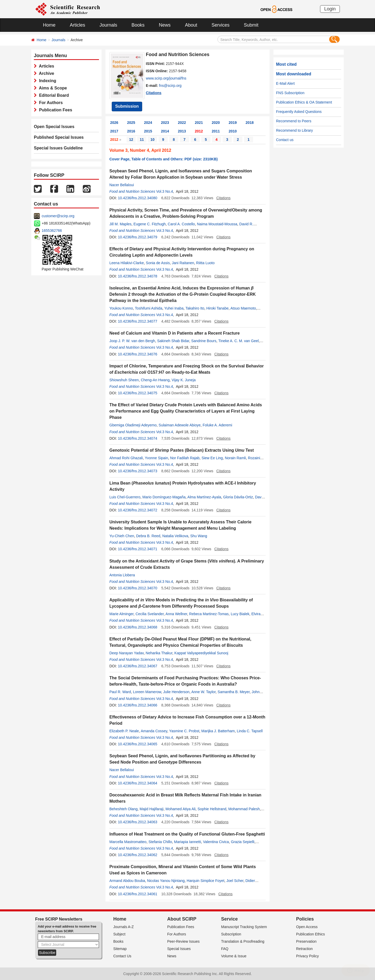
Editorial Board (53, 95)
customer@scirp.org (58, 216)
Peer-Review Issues (183, 941)
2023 (165, 123)
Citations (154, 93)
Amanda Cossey (154, 731)
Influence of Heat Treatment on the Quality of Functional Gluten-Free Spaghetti (187, 834)
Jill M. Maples (120, 224)
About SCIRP (182, 919)
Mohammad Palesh (244, 809)
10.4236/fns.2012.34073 (138, 471)
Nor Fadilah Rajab (185, 458)
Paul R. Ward (120, 692)
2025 (131, 123)
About (191, 25)
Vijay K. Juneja (184, 380)
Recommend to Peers (294, 121)
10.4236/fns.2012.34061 (138, 894)
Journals (108, 25)
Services (220, 25)
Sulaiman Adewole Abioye (180, 425)
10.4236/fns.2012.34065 (138, 744)
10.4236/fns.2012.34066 (138, 705)
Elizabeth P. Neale (124, 731)
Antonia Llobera (122, 575)
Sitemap (120, 949)
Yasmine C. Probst (184, 731)
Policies (305, 919)
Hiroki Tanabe (217, 308)
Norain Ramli (235, 458)
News (165, 25)
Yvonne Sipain (157, 458)
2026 (114, 123)
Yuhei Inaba (174, 308)
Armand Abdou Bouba (127, 881)
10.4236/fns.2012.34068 (138, 627)
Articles (77, 25)
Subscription (231, 934)
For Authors (50, 103)
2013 (182, 131)
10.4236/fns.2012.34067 (138, 666)
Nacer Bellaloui (122, 185)
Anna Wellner (176, 614)
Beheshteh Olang (123, 809)
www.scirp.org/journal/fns (166, 78)
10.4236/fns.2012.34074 (138, 438)
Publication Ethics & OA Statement (304, 102)
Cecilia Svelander (149, 614)
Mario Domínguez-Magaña (164, 497)
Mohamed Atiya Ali (181, 809)
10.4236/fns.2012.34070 (138, 588)
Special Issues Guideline (58, 148)
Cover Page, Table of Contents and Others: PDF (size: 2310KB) (164, 159)
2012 (199, 131)
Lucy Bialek (240, 614)
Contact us (285, 140)
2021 (199, 123)
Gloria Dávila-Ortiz (238, 497)
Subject (119, 934)
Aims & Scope (52, 88)
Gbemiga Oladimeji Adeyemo (133, 425)
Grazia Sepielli (243, 842)
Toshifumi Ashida (149, 308)
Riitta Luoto (205, 263)
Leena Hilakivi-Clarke (127, 263)
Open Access (307, 927)
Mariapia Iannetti (187, 842)
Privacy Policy (307, 956)
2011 (216, 131)
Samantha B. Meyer (234, 692)
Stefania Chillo (160, 842)
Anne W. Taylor (204, 692)
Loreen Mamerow (147, 692)
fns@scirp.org (170, 86)
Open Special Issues (54, 127)
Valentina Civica (216, 842)
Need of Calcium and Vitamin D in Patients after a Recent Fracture (174, 333)
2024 (148, 123)
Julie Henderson (176, 692)
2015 (148, 131)
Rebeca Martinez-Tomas (209, 614)
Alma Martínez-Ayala (204, 497)
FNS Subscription (290, 93)
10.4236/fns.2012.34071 (138, 549)
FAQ (225, 949)
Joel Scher (235, 881)
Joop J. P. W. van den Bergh (132, 341)
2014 (165, 131)
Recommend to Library (295, 130)
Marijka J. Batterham (218, 731)
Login (330, 9)
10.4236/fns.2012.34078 (138, 276)
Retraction (304, 949)
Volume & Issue (234, 956)
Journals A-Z (124, 927)
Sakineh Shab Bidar (173, 341)
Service (229, 919)
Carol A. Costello (181, 224)
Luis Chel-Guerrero (125, 497)
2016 (131, 131)
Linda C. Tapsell (250, 731)
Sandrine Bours (204, 341)
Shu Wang (199, 536)
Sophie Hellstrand (212, 809)
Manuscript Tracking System (244, 927)
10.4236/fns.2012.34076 (138, 354)
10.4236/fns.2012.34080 (138, 198)
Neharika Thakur (159, 653)
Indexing (46, 81)
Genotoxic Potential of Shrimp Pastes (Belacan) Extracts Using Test (182, 450)
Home (49, 25)
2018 (250, 123)
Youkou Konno (121, 308)
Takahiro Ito (195, 308)
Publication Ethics (311, 934)
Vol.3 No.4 (165, 191)
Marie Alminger (121, 614)
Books (138, 25)
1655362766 (52, 231)
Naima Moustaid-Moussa (217, 224)
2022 (182, 123)
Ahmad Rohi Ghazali (126, 458)
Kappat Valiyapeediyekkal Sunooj (201, 653)
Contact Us (122, 956)
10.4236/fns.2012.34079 (138, 237)
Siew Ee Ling (212, 458)
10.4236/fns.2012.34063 (138, 822)
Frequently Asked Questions (299, 112)
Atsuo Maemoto (243, 308)
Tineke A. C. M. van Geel (238, 341)
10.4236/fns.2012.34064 (138, 783)
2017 (114, 131)
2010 (233, 131)
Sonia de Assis (158, 263)
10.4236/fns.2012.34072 (138, 510)
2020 (216, 123)
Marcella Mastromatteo (128, 842)
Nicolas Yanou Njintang (166, 881)
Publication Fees (54, 110)
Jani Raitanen (183, 263)
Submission (127, 106)
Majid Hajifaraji (152, 809)
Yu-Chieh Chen (122, 536)
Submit (251, 25)
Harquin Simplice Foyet (206, 881)
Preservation (306, 941)
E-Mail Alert (285, 83)
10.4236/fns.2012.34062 (138, 855)
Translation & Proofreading (243, 941)
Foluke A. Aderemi (217, 425)
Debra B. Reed (148, 536)
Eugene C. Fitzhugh (150, 224)
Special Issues (179, 949)
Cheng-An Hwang (155, 380)
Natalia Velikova (175, 536)
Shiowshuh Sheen (124, 380)
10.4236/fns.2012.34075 (138, 393)
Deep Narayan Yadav (127, 653)
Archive (45, 73)
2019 (233, 123)
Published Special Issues (59, 137)
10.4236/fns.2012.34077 (138, 321)
